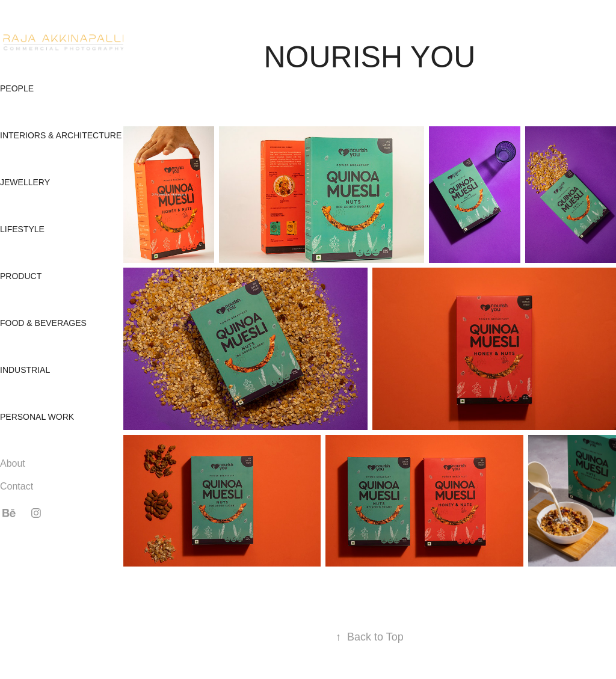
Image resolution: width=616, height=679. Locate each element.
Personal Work (37, 417)
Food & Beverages (43, 323)
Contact (17, 486)
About (13, 463)
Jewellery (25, 182)
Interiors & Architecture (61, 135)
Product (21, 276)
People (17, 88)
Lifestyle (22, 229)
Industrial (25, 370)
